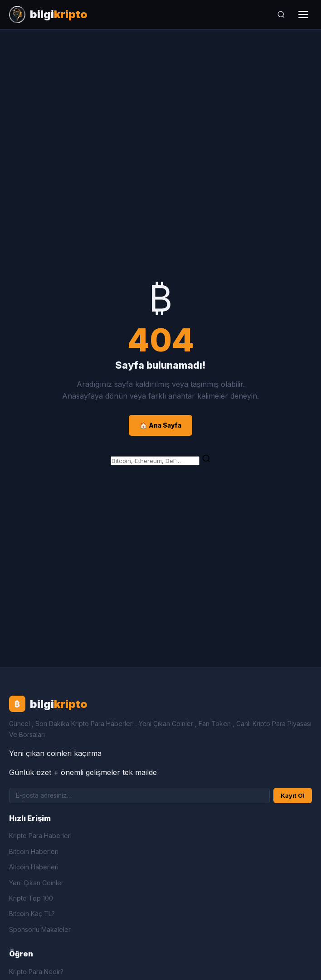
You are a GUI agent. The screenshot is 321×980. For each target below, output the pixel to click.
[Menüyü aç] (303, 15)
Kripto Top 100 (31, 898)
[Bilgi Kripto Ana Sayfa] (48, 15)
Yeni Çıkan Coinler (36, 883)
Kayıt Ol (293, 795)
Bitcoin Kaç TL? (32, 914)
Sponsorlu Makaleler (40, 929)
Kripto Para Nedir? (36, 972)
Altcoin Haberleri (34, 867)
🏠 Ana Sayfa (160, 425)
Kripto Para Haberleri (40, 836)
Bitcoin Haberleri (34, 851)
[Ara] (281, 15)
